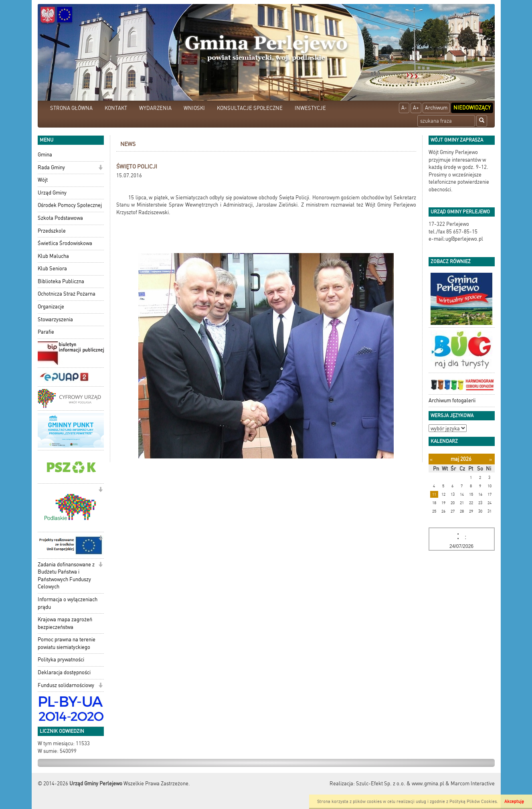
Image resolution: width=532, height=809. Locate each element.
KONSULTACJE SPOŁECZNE (250, 108)
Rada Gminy (51, 167)
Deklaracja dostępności (64, 672)
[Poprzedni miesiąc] (431, 459)
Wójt (43, 180)
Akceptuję (514, 802)
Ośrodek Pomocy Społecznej (70, 205)
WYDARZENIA (155, 108)
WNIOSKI (194, 108)
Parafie (46, 332)
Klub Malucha (53, 256)
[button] (100, 168)
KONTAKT (116, 108)
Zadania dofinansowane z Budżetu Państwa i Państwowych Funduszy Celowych (66, 576)
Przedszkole (52, 231)
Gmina (45, 155)
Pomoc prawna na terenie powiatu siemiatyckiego (67, 643)
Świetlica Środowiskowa (65, 243)
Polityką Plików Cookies (473, 802)
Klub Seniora (52, 269)
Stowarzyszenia (55, 319)
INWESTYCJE (310, 108)
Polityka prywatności (61, 660)
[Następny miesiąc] (491, 459)
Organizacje (51, 307)
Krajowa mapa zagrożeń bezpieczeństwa (65, 623)
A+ (416, 108)
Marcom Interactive (473, 784)
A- (404, 108)
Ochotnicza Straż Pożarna (67, 294)
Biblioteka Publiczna (61, 281)
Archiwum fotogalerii (452, 400)
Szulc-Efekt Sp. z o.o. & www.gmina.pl (400, 784)
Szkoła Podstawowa (60, 218)
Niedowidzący (472, 108)
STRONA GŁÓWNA (71, 108)
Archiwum (436, 108)
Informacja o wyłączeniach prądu (68, 603)
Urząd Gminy (52, 193)
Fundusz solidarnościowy (66, 685)
